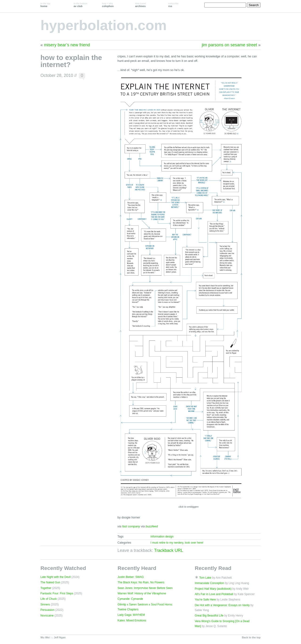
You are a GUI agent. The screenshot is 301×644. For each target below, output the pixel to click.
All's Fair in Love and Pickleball (214, 594)
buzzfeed (152, 526)
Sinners (45, 604)
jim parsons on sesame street (229, 45)
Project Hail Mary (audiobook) (213, 589)
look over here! (194, 543)
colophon (108, 5)
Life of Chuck (49, 599)
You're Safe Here (205, 600)
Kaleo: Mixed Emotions (132, 620)
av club (80, 5)
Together (46, 588)
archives (141, 5)
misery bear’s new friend (67, 45)
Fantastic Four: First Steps (57, 593)
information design (162, 537)
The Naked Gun (50, 582)
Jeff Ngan (60, 637)
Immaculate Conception (209, 583)
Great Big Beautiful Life (209, 616)
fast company (131, 526)
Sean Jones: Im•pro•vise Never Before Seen (145, 588)
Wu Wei (45, 637)
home (45, 5)
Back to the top (251, 637)
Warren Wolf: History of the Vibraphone (142, 593)
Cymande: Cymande (130, 599)
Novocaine (47, 616)
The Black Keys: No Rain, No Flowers (141, 582)
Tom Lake (205, 578)
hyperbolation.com (104, 25)
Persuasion (48, 610)
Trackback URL (168, 550)
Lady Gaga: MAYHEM (131, 615)
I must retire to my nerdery (167, 543)
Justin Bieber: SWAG (131, 577)
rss (173, 5)
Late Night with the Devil (55, 577)
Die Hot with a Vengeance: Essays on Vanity (222, 605)
